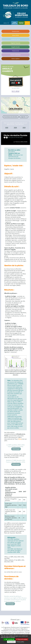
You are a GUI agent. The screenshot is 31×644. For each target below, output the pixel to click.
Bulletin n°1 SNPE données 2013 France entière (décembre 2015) (16, 461)
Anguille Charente (15, 43)
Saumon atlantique (16, 55)
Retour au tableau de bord (21, 142)
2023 (24, 128)
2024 (15, 128)
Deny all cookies (22, 639)
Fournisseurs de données (11, 117)
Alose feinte (16, 35)
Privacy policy (20, 642)
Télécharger (16, 449)
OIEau (20, 439)
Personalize (11, 642)
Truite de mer (16, 51)
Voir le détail (15, 91)
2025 (7, 128)
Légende (23, 117)
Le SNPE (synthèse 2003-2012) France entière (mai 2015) (15, 446)
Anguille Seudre (16, 47)
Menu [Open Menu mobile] (6, 23)
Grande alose (16, 31)
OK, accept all (9, 639)
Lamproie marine (16, 39)
